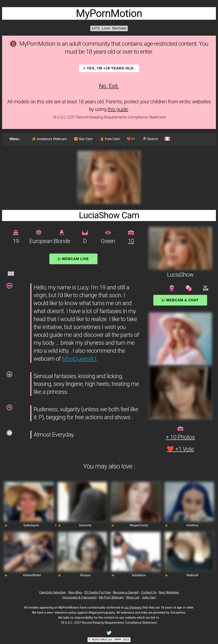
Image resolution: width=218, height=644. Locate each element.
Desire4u (85, 525)
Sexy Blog (75, 592)
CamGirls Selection (52, 592)
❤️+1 (131, 139)
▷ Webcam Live (73, 259)
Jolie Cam (149, 597)
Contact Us (149, 592)
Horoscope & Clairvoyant (79, 597)
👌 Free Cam (110, 139)
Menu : (15, 139)
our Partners (133, 608)
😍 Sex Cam (83, 139)
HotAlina (192, 525)
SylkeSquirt (31, 525)
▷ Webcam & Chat (180, 300)
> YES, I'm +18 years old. (109, 68)
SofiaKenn (139, 575)
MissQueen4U (79, 359)
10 (131, 241)
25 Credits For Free (97, 592)
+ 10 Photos (180, 437)
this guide (118, 109)
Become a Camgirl (126, 592)
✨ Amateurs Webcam (49, 139)
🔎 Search (150, 139)
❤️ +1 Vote (180, 449)
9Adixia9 (192, 575)
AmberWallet (32, 575)
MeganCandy (139, 525)
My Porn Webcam (111, 597)
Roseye (85, 575)
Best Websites (169, 592)
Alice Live (133, 597)
